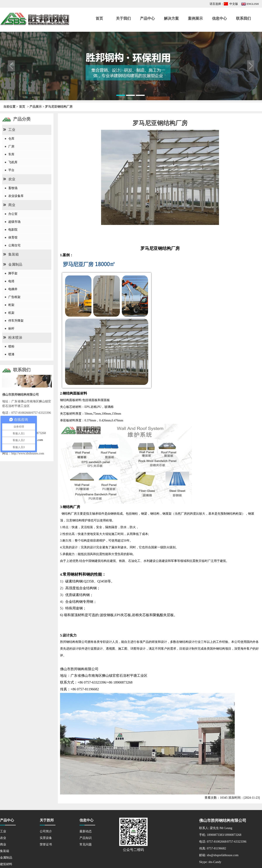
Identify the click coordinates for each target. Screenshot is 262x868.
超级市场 (14, 222)
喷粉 (11, 346)
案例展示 (195, 18)
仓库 (11, 139)
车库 (11, 154)
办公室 (13, 214)
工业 (12, 130)
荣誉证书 (46, 844)
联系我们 (243, 18)
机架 (11, 313)
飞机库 (13, 162)
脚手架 (13, 273)
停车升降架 (16, 321)
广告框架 (14, 297)
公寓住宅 (14, 245)
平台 (11, 170)
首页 (99, 18)
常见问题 (86, 844)
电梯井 (13, 289)
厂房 (11, 146)
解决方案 (171, 18)
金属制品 (15, 264)
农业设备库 (16, 196)
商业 (12, 205)
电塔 (11, 281)
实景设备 (46, 838)
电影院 (13, 230)
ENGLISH (253, 4)
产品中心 (147, 18)
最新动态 (86, 831)
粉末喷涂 (15, 338)
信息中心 (219, 18)
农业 (12, 179)
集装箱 (14, 254)
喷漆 (11, 354)
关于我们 (123, 18)
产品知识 (86, 838)
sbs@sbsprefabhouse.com (223, 855)
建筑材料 (6, 864)
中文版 (234, 4)
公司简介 (46, 831)
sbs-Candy (215, 862)
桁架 (11, 305)
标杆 (11, 329)
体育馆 (13, 238)
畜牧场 (13, 188)
